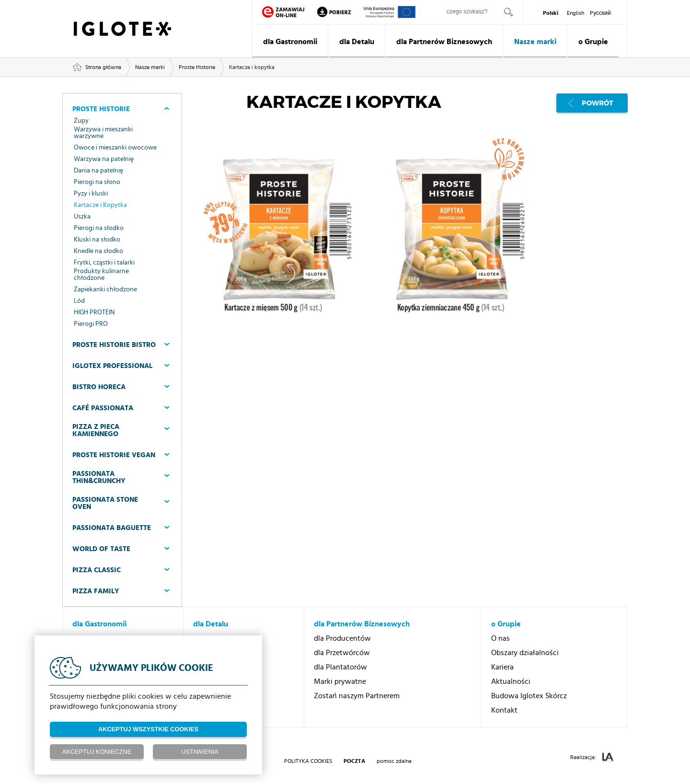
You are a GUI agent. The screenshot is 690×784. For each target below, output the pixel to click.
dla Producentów (342, 638)
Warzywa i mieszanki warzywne (103, 133)
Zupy (81, 121)
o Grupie (593, 42)
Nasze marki (535, 42)
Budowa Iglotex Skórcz (529, 696)
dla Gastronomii (290, 42)
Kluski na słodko (97, 240)
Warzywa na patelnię (104, 159)
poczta (354, 761)
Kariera (502, 667)
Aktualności (511, 681)
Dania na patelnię (98, 171)
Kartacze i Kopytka (100, 205)
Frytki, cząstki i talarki (104, 263)
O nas (500, 638)
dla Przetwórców (342, 653)
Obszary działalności (525, 653)
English (575, 13)
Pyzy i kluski (91, 194)
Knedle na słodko (98, 251)
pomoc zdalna (394, 761)
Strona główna (103, 67)
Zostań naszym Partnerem (357, 696)
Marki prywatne (340, 681)
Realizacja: (592, 757)
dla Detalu (357, 42)
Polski (551, 13)
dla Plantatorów (340, 667)
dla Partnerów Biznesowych (444, 42)
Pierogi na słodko (99, 228)
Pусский (600, 13)
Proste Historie (197, 67)
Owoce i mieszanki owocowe (115, 148)
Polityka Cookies (308, 761)
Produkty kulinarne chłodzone (101, 275)
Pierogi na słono (97, 182)
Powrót (598, 103)
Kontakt (504, 710)
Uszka (82, 217)
